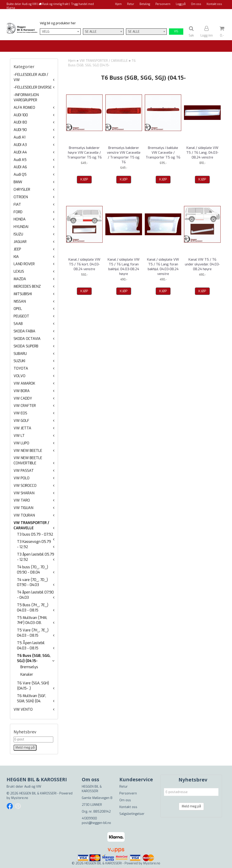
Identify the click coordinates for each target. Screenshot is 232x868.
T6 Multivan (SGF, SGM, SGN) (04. (31, 698)
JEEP (17, 249)
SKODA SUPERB (26, 346)
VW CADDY (23, 398)
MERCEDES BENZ (27, 286)
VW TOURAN (24, 515)
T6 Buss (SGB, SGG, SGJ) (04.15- (34, 658)
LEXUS (19, 271)
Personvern (163, 4)
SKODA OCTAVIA (27, 339)
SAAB (18, 324)
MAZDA (20, 279)
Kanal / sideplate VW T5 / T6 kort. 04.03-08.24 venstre (84, 264)
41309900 (89, 818)
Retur (131, 4)
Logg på (181, 4)
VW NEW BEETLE (28, 451)
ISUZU (18, 234)
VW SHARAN (24, 493)
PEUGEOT (21, 316)
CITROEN (21, 197)
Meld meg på (191, 806)
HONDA (20, 219)
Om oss (196, 4)
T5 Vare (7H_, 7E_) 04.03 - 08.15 (33, 633)
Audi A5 (20, 160)
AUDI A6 (20, 167)
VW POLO (22, 478)
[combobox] (60, 32)
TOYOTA (21, 368)
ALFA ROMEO (24, 108)
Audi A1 (19, 137)
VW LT (19, 436)
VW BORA (22, 391)
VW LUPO (21, 443)
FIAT (17, 204)
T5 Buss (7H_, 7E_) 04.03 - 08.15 (33, 608)
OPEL (18, 309)
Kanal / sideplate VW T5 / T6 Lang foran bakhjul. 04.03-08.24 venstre (163, 267)
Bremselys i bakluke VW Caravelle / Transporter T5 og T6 (163, 153)
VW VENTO (23, 709)
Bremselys (29, 667)
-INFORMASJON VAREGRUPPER (26, 97)
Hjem (118, 4)
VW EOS (20, 413)
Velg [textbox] (46, 32)
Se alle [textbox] (91, 32)
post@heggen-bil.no (96, 823)
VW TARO (22, 500)
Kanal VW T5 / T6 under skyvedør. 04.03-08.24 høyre (202, 264)
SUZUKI (19, 361)
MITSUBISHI (23, 294)
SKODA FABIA (24, 331)
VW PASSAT (24, 471)
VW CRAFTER (25, 406)
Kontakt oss (214, 4)
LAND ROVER (24, 264)
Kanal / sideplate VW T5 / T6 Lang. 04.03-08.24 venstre (202, 153)
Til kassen (215, 12)
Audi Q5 (20, 174)
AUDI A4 (20, 152)
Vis (176, 31)
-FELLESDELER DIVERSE (33, 87)
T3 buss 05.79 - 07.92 (35, 534)
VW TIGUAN (23, 508)
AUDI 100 (21, 115)
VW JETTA (22, 428)
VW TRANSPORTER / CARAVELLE (31, 525)
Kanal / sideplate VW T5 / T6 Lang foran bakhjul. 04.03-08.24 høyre (124, 267)
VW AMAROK (24, 383)
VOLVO (19, 376)
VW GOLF (21, 421)
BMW (18, 182)
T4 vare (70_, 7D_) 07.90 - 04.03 (32, 582)
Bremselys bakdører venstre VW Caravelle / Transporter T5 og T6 (124, 155)
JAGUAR (20, 242)
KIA (16, 257)
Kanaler (27, 674)
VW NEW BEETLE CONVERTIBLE (28, 460)
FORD (18, 212)
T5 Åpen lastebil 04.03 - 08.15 (31, 645)
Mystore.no (20, 798)
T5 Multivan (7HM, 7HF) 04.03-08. (32, 620)
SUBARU (20, 354)
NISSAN (20, 301)
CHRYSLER (22, 189)
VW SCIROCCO (25, 486)
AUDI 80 (20, 122)
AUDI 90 (20, 130)
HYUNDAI (21, 227)
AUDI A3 (20, 145)
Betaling (145, 4)
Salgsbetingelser (132, 814)
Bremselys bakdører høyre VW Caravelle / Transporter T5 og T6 (84, 153)
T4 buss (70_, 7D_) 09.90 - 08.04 (33, 570)
